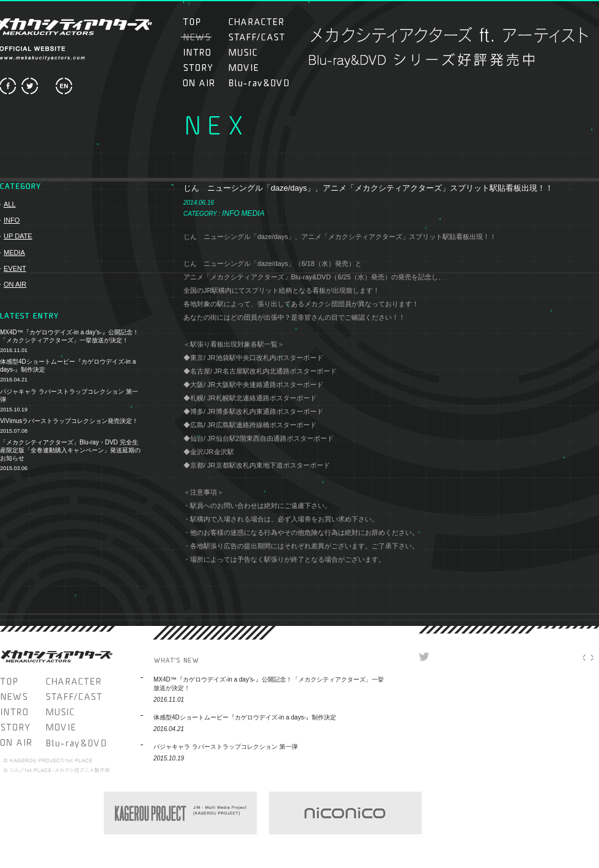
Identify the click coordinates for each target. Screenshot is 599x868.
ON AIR (204, 83)
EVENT (15, 268)
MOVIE (256, 68)
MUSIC (250, 52)
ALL (10, 204)
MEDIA (14, 252)
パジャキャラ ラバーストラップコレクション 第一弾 (69, 395)
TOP (204, 22)
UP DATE (18, 236)
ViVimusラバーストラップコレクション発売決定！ (69, 421)
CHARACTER (256, 22)
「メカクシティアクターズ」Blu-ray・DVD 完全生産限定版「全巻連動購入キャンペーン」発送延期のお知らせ (70, 450)
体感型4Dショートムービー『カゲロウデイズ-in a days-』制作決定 (68, 366)
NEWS (23, 697)
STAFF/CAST (256, 37)
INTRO (204, 52)
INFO (12, 220)
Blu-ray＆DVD (259, 83)
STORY (204, 68)
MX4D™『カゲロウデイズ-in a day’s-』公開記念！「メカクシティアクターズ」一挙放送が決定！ (69, 336)
